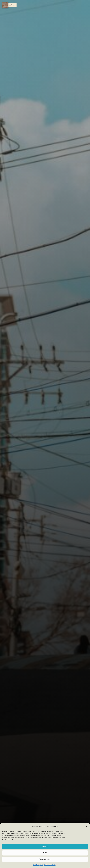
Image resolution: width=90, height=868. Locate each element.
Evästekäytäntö (38, 865)
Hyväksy (45, 846)
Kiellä (45, 853)
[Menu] (5, 5)
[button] (86, 826)
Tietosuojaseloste (50, 865)
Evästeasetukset (45, 859)
